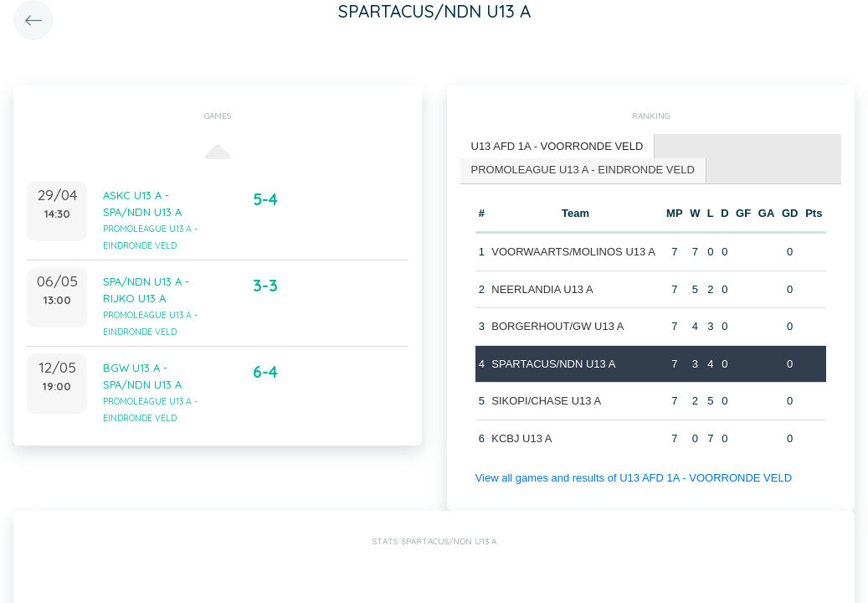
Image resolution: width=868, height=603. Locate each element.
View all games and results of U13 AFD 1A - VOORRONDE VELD (634, 478)
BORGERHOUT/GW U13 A (557, 326)
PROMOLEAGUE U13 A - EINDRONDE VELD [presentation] (583, 170)
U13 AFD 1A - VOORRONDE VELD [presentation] (557, 146)
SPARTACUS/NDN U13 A (553, 364)
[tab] (558, 147)
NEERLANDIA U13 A (542, 289)
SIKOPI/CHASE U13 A (546, 401)
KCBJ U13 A (521, 438)
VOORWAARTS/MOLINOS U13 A (573, 252)
